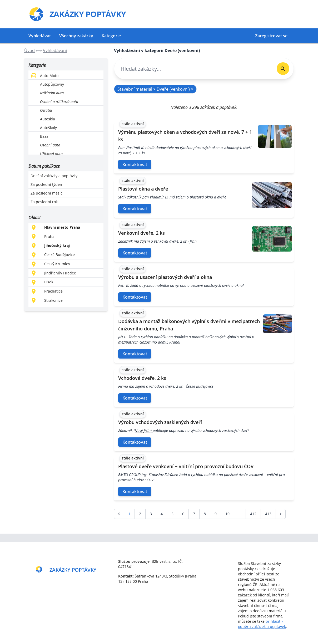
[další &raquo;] (281, 514)
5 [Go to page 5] (172, 514)
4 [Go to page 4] (162, 514)
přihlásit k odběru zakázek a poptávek (262, 624)
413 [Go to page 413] (268, 514)
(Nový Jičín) (143, 430)
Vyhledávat (40, 36)
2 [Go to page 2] (140, 514)
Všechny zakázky (76, 36)
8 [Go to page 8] (205, 514)
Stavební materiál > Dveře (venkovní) (155, 89)
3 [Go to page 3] (151, 514)
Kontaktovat (135, 165)
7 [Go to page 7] (194, 514)
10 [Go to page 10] (227, 514)
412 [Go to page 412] (253, 514)
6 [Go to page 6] (183, 514)
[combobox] (193, 69)
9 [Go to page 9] (216, 514)
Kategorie (111, 36)
